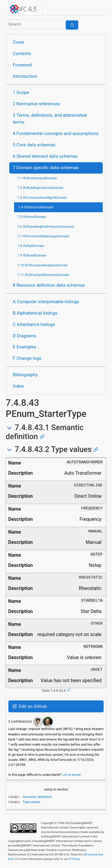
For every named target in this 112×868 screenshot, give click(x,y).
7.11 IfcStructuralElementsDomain (43, 275)
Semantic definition (37, 797)
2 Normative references (36, 104)
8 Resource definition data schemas (49, 285)
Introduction (25, 76)
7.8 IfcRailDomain (31, 246)
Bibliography (25, 375)
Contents (22, 54)
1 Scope (21, 92)
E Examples (24, 347)
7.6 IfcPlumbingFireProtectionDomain (46, 227)
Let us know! (72, 775)
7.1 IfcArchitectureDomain (37, 178)
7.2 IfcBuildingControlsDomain (40, 188)
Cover (19, 42)
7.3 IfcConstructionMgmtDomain (42, 198)
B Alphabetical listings (35, 313)
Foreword (22, 65)
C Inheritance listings (34, 324)
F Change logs (27, 358)
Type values (31, 802)
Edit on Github (30, 706)
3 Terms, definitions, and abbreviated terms (50, 119)
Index (18, 386)
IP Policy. (75, 859)
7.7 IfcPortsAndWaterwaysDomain (43, 236)
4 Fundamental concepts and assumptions (56, 133)
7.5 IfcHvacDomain (32, 217)
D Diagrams (24, 336)
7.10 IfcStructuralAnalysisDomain (43, 265)
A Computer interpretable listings (46, 302)
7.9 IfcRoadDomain (32, 255)
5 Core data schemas (34, 145)
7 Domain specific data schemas (46, 168)
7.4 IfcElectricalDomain (36, 207)
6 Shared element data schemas (45, 156)
